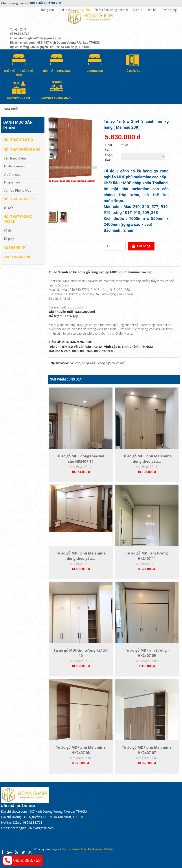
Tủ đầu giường (14, 166)
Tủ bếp (8, 208)
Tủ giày (9, 239)
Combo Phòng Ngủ (17, 190)
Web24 (108, 849)
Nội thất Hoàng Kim (74, 849)
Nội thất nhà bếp (19, 199)
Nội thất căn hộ (18, 140)
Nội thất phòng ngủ (22, 149)
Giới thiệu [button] (65, 10)
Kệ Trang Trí (15, 247)
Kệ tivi (8, 231)
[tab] (50, 267)
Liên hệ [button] (152, 10)
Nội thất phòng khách (18, 219)
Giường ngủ (12, 174)
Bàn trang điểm (15, 158)
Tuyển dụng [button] (169, 10)
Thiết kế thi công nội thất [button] (111, 10)
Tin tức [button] (138, 10)
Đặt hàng (141, 246)
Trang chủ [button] (47, 10)
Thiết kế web (96, 849)
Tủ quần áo (12, 182)
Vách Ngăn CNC (17, 257)
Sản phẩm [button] (83, 10)
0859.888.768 (27, 860)
